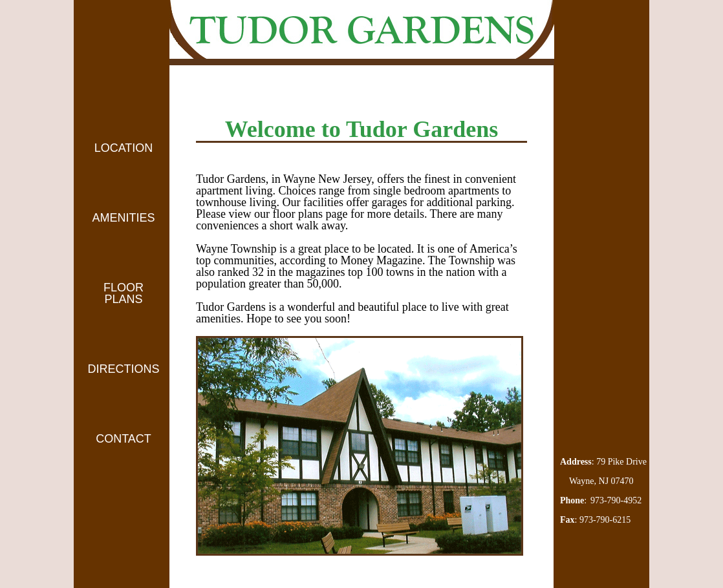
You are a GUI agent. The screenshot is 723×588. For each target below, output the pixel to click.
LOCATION (124, 148)
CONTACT (124, 439)
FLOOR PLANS (124, 293)
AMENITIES (123, 218)
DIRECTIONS (123, 369)
